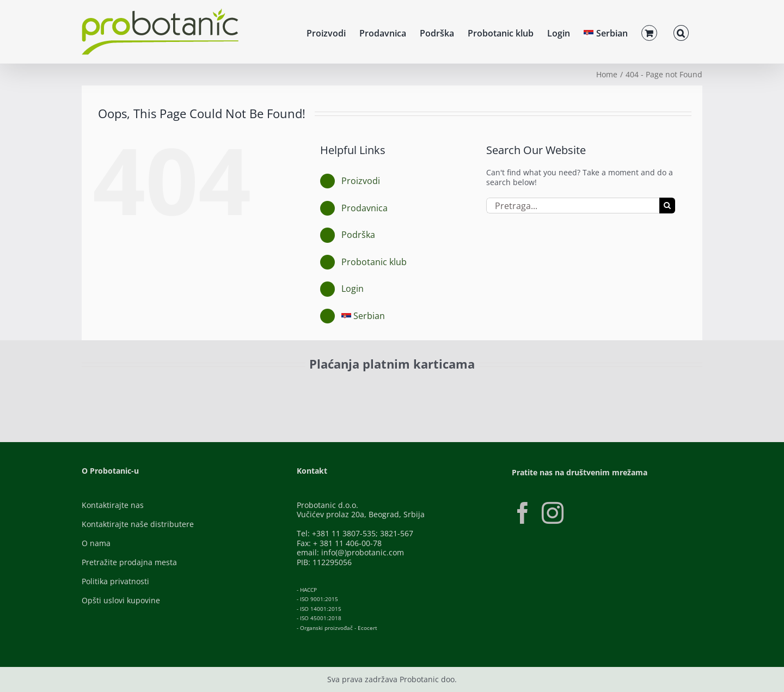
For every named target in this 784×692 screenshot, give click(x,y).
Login (353, 289)
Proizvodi (361, 181)
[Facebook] (523, 513)
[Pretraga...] (573, 206)
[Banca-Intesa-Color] (344, 389)
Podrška (358, 235)
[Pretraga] (667, 206)
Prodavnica (365, 208)
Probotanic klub (374, 262)
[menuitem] (606, 32)
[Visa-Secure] (226, 389)
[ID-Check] (158, 392)
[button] (681, 32)
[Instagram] (553, 513)
